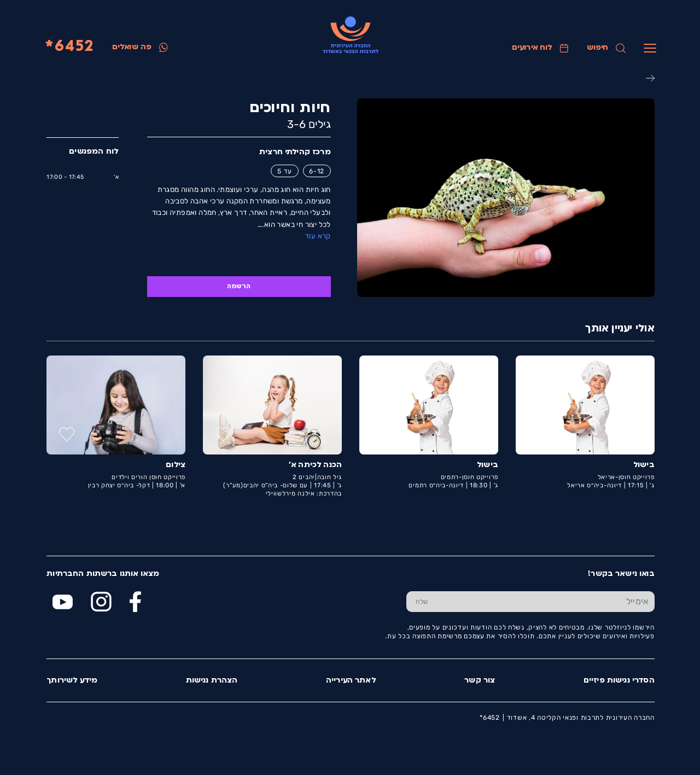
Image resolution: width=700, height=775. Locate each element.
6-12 (316, 171)
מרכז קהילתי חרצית (294, 152)
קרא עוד (317, 236)
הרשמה (238, 287)
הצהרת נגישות (211, 681)
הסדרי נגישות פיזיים (619, 681)
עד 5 (284, 171)
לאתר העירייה (351, 681)
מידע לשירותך (71, 681)
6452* (69, 47)
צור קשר (479, 681)
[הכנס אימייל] (546, 601)
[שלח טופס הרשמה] (421, 601)
